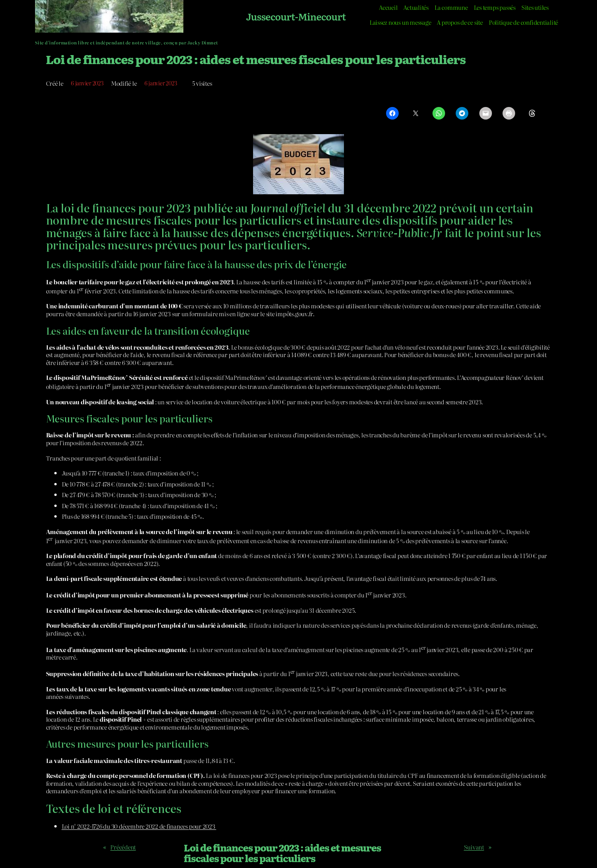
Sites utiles (535, 7)
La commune (451, 7)
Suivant (474, 847)
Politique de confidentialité (523, 22)
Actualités (416, 7)
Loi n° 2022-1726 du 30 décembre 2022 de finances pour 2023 (139, 826)
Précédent (123, 847)
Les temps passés (495, 7)
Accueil (388, 7)
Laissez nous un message (400, 22)
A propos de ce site (460, 22)
